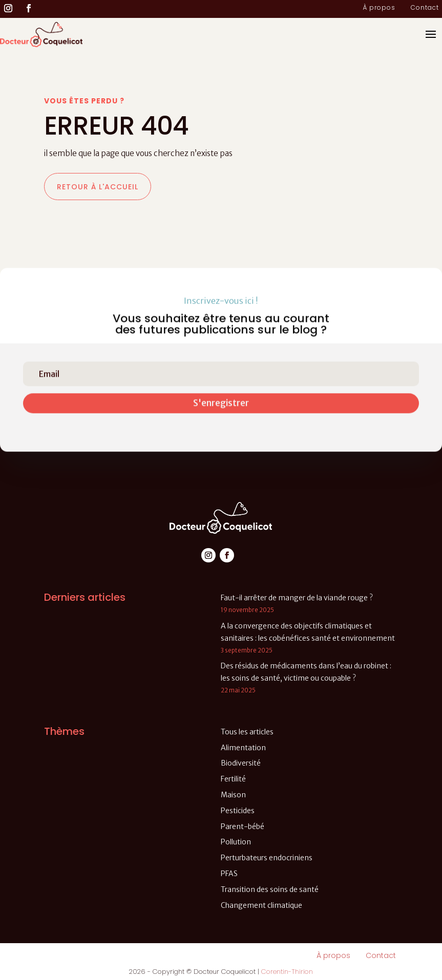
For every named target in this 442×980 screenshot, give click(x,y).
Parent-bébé (243, 826)
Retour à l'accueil (98, 187)
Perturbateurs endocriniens (267, 858)
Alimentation (243, 748)
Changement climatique (261, 905)
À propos (379, 8)
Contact (425, 8)
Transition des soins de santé (270, 889)
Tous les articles (247, 732)
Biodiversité (241, 763)
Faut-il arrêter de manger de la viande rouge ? (297, 598)
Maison (233, 795)
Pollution (236, 842)
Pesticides (238, 811)
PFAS (229, 874)
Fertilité (233, 779)
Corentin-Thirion (287, 972)
